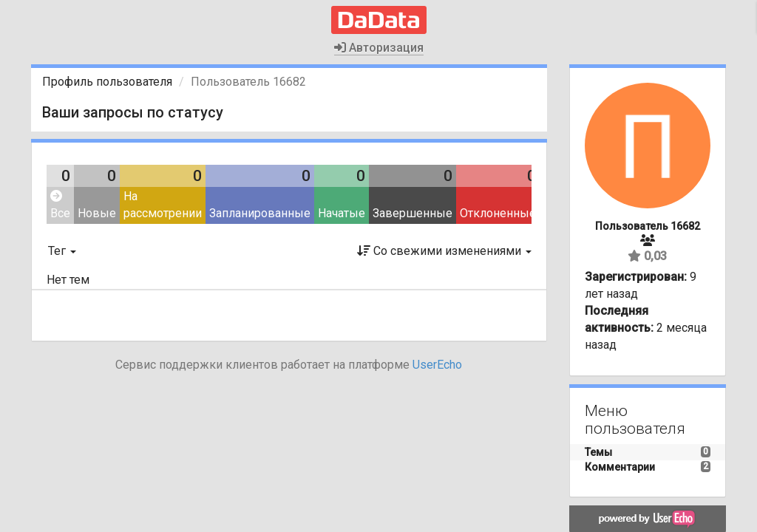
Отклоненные (498, 213)
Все (60, 205)
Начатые (342, 213)
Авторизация (379, 48)
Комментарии (620, 467)
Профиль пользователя (107, 82)
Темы (598, 452)
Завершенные (413, 213)
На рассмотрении (163, 205)
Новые (97, 213)
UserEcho (437, 365)
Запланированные (260, 213)
